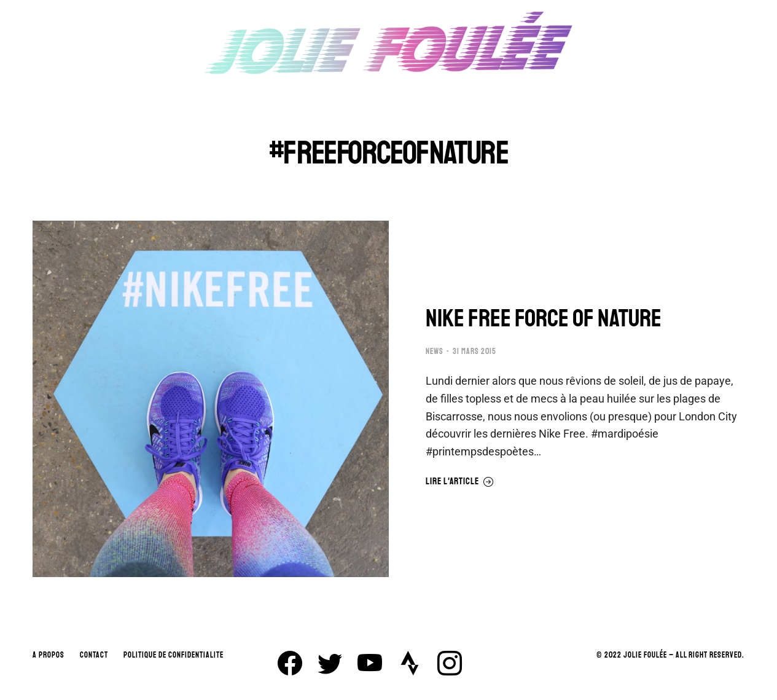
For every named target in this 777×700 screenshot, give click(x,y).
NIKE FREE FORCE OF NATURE (544, 318)
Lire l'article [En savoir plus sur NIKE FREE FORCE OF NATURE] (460, 482)
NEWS (435, 352)
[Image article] (211, 399)
